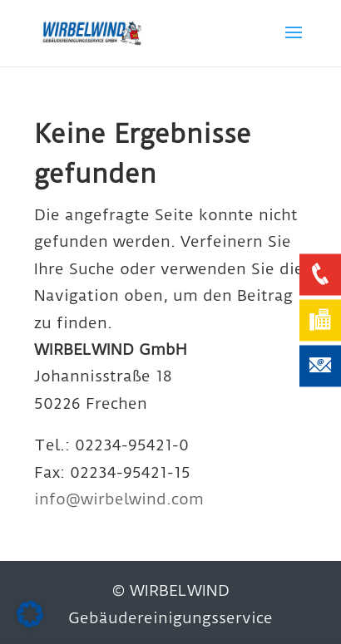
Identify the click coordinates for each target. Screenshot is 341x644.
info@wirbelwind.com (119, 499)
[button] (30, 614)
